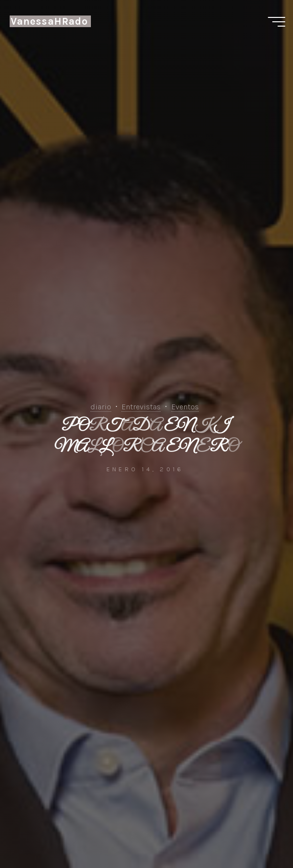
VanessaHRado (49, 21)
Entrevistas (141, 407)
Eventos (185, 407)
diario (101, 407)
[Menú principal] (277, 22)
